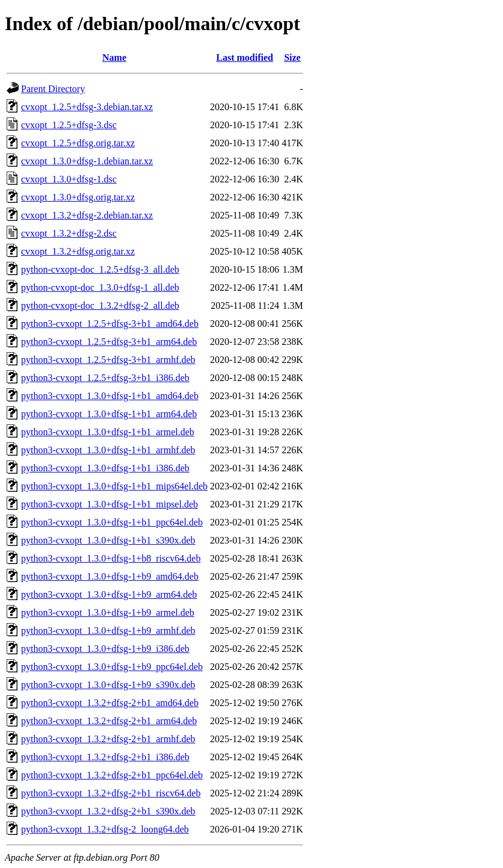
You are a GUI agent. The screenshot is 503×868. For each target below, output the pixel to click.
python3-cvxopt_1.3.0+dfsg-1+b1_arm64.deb (109, 414)
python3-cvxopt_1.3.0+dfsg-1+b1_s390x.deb (108, 540)
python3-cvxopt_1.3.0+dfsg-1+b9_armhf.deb (108, 631)
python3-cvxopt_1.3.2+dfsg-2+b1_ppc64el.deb (112, 775)
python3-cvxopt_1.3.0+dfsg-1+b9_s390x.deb (108, 685)
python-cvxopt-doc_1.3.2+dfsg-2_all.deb (100, 305)
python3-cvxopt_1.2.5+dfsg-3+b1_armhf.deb (108, 360)
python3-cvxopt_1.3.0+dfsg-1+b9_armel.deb (108, 612)
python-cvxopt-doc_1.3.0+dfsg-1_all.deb (100, 287)
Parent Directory (53, 89)
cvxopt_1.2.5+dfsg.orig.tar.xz (78, 143)
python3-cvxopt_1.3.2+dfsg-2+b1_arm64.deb (109, 721)
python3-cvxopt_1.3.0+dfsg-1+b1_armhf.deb (108, 450)
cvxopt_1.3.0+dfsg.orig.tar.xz (78, 197)
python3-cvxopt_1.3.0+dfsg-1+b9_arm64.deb (109, 594)
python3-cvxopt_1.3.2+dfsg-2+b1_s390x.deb (108, 811)
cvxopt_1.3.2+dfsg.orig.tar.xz (78, 251)
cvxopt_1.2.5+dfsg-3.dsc (69, 125)
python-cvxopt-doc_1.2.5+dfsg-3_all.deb (100, 269)
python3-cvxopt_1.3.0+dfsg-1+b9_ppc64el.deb (112, 667)
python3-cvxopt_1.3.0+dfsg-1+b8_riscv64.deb (111, 558)
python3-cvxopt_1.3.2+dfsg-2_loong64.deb (105, 829)
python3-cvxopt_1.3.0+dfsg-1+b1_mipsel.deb (110, 504)
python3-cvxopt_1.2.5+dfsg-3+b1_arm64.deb (109, 342)
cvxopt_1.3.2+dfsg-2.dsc (69, 233)
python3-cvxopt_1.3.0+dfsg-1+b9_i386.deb (105, 649)
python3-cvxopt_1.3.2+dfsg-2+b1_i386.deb (105, 757)
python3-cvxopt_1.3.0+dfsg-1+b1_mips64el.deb (114, 486)
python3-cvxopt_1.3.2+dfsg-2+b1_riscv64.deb (111, 793)
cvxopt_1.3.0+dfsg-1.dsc (69, 179)
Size (292, 57)
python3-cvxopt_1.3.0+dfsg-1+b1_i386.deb (105, 468)
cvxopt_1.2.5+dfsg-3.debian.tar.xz (87, 107)
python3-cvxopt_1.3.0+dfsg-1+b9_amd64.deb (110, 576)
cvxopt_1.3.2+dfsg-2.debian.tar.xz (87, 215)
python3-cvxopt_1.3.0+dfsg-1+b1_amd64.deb (110, 396)
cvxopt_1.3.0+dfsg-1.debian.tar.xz (87, 161)
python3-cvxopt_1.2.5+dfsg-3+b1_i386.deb (105, 378)
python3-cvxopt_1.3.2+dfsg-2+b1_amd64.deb (110, 703)
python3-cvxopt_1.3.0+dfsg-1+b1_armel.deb (108, 432)
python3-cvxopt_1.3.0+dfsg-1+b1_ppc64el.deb (112, 522)
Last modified (245, 57)
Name (114, 57)
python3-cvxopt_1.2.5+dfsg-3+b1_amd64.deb (110, 324)
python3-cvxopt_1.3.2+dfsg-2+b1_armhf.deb (108, 739)
